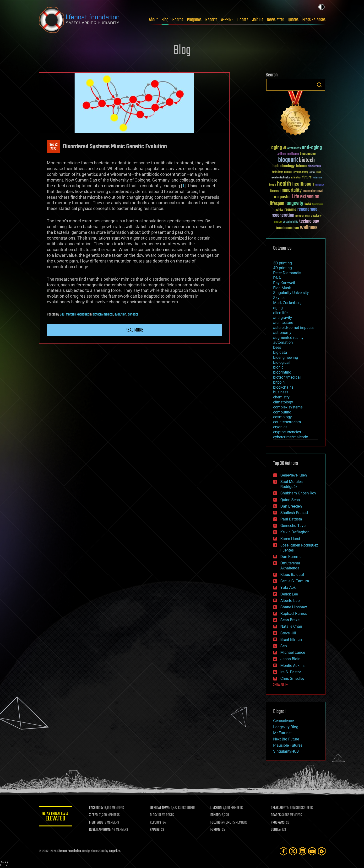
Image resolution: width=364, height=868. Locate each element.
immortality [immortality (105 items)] (291, 190)
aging (278, 308)
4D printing (283, 268)
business (281, 392)
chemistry (281, 397)
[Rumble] (322, 851)
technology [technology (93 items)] (309, 222)
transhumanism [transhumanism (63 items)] (287, 228)
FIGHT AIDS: (97, 823)
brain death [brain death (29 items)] (277, 172)
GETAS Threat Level (55, 817)
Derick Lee (289, 594)
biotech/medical (103, 315)
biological (281, 362)
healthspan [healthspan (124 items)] (303, 184)
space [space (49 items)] (278, 222)
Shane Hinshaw (294, 607)
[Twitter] (293, 851)
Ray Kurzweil (284, 283)
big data (280, 352)
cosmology (283, 417)
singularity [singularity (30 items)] (316, 216)
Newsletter (275, 20)
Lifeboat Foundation (69, 851)
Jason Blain (290, 659)
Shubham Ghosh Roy (298, 493)
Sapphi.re (114, 851)
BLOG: (153, 815)
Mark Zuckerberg (287, 303)
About (153, 20)
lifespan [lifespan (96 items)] (277, 204)
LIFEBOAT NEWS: (160, 808)
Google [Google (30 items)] (272, 185)
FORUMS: (216, 830)
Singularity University (291, 293)
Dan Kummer (291, 557)
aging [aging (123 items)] (277, 148)
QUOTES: (276, 830)
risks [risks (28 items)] (307, 216)
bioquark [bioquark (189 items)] (288, 160)
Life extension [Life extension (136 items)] (306, 197)
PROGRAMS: (278, 823)
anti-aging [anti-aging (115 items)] (312, 148)
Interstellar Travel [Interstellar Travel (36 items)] (313, 191)
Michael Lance (293, 652)
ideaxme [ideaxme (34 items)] (275, 191)
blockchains (283, 387)
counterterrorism (287, 422)
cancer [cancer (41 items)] (288, 172)
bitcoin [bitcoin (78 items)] (301, 166)
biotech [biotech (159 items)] (307, 160)
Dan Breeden (291, 506)
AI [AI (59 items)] (285, 148)
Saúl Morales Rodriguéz (74, 315)
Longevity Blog (286, 727)
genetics (133, 315)
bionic (278, 367)
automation (283, 342)
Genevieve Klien (294, 475)
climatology (283, 402)
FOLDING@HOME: (221, 823)
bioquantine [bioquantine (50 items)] (308, 154)
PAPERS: (155, 830)
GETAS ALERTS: (280, 808)
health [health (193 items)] (284, 184)
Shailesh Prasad (294, 513)
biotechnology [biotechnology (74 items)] (284, 166)
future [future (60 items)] (307, 177)
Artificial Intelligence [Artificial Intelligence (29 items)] (288, 154)
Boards (178, 20)
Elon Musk (282, 288)
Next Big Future (286, 739)
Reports (211, 20)
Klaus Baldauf (292, 575)
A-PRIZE (227, 20)
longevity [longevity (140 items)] (294, 204)
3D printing (283, 263)
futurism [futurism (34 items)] (317, 178)
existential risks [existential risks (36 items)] (281, 178)
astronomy (282, 333)
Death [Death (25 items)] (319, 172)
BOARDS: (276, 815)
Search (319, 85)
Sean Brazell (291, 620)
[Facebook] (283, 851)
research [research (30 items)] (300, 216)
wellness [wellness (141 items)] (309, 228)
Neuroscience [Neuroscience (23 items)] (318, 205)
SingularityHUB (286, 751)
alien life (280, 313)
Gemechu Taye (293, 526)
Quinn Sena (290, 500)
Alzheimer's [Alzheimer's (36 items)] (294, 148)
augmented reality (288, 338)
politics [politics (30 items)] (279, 210)
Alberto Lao (290, 601)
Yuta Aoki (288, 587)
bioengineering (286, 357)
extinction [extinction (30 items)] (296, 178)
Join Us (258, 20)
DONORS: (216, 815)
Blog (165, 20)
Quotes (293, 20)
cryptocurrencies (287, 432)
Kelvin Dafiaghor (294, 532)
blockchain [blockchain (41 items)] (314, 166)
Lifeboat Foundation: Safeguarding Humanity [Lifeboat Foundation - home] (79, 20)
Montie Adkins (292, 666)
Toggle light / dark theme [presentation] (321, 7)
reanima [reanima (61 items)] (290, 210)
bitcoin (279, 382)
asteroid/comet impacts (293, 328)
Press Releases (314, 20)
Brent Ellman (291, 640)
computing (282, 412)
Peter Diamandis (287, 273)
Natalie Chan (291, 626)
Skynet (279, 298)
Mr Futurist (282, 733)
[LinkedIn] (303, 851)
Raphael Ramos (294, 613)
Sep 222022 (53, 147)
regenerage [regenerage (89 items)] (307, 209)
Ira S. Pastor (291, 672)
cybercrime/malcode (291, 437)
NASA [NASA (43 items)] (308, 204)
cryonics (280, 427)
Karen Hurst (290, 539)
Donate (243, 20)
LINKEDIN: (216, 808)
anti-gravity (283, 318)
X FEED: (94, 815)
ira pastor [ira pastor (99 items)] (282, 197)
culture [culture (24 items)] (312, 172)
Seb (284, 646)
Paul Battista (291, 519)
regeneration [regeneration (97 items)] (283, 215)
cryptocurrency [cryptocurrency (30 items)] (301, 172)
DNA (277, 278)
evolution (120, 315)
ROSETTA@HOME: (100, 830)
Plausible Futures (288, 745)
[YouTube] (312, 851)
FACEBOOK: (96, 808)
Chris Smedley (292, 678)
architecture (283, 323)
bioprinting (282, 372)
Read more (134, 330)
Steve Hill (288, 633)
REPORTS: (156, 823)
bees (277, 347)
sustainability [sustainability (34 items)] (291, 222)
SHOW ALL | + (280, 685)
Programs (194, 20)
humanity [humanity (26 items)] (319, 185)
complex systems (288, 407)
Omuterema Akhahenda (290, 566)
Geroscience (283, 721)
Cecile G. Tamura (295, 581)
